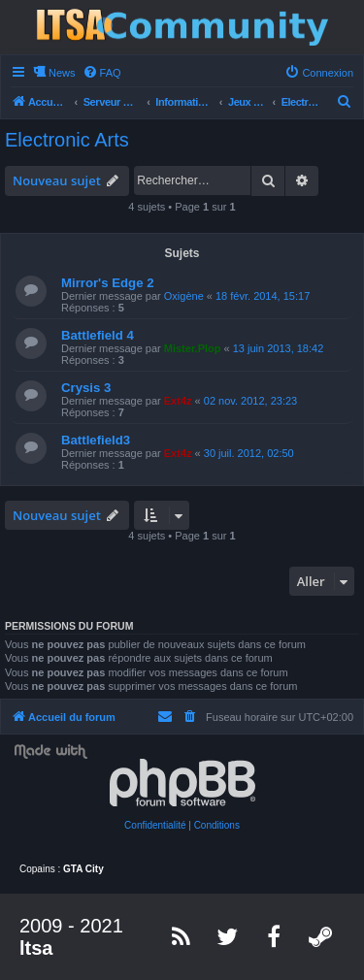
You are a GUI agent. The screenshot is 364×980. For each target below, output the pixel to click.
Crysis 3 (86, 388)
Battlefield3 (96, 440)
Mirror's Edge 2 (107, 283)
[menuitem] (102, 73)
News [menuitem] (62, 73)
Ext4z (178, 401)
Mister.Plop (193, 348)
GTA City (83, 869)
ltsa (36, 948)
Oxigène (184, 296)
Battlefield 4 (98, 335)
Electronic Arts (67, 140)
